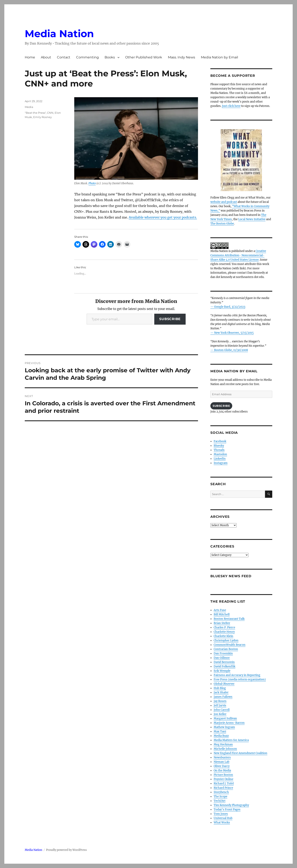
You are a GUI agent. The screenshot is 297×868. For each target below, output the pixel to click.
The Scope (220, 796)
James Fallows (223, 697)
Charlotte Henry (224, 632)
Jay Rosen (220, 701)
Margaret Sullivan (225, 718)
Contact (64, 57)
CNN (50, 113)
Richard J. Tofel (224, 783)
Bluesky (219, 446)
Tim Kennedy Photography (231, 805)
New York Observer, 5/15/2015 (234, 333)
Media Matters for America (231, 740)
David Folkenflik (225, 666)
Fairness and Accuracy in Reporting (237, 675)
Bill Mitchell (222, 614)
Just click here (231, 106)
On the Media (222, 770)
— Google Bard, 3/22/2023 (228, 307)
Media (29, 107)
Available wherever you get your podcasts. (163, 217)
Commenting (87, 57)
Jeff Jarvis (220, 705)
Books (110, 57)
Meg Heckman (223, 744)
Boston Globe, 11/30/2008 (231, 350)
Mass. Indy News (181, 57)
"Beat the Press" (35, 113)
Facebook (220, 441)
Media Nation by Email (219, 57)
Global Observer (224, 684)
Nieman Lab (222, 762)
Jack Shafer (221, 692)
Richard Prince (223, 788)
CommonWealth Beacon (230, 645)
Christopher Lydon (226, 640)
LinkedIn (220, 459)
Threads (219, 450)
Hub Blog (220, 688)
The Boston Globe (222, 224)
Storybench (221, 792)
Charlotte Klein (223, 636)
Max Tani (220, 731)
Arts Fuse (220, 610)
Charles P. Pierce (224, 627)
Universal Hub (223, 818)
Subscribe (170, 319)
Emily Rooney (42, 117)
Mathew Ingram (224, 727)
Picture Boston (223, 775)
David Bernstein (224, 662)
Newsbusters (222, 757)
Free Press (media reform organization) (240, 679)
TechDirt (220, 801)
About (46, 57)
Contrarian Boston (226, 649)
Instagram (221, 463)
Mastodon (220, 454)
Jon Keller (220, 714)
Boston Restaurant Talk (229, 619)
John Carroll (222, 710)
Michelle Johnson (225, 749)
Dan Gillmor (222, 658)
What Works (222, 822)
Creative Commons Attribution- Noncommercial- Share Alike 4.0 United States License (238, 255)
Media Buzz (221, 736)
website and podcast (224, 202)
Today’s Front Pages (227, 809)
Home (30, 57)
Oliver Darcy (222, 766)
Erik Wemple (222, 671)
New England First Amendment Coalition (240, 753)
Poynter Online (223, 779)
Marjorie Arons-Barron (229, 723)
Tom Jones (221, 814)
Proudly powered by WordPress (66, 850)
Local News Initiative (252, 219)
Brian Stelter (222, 623)
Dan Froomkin (223, 653)
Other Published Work (144, 57)
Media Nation (59, 34)
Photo (92, 183)
